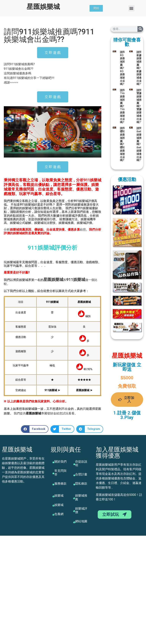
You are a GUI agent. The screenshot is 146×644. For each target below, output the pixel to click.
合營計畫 (81, 474)
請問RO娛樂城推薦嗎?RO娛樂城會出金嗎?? (123, 68)
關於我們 (60, 462)
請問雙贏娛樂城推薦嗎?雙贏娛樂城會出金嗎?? (139, 106)
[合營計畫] (74, 475)
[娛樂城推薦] (74, 498)
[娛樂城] (53, 496)
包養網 (59, 514)
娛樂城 (57, 280)
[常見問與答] (53, 473)
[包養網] (53, 515)
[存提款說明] (74, 464)
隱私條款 (81, 484)
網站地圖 (81, 521)
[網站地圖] (74, 522)
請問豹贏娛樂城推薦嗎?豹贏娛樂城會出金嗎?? (139, 68)
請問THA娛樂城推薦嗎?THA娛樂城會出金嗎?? (123, 106)
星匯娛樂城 (43, 7)
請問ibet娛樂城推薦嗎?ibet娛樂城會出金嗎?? (139, 144)
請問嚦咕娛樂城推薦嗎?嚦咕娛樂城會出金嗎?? (123, 144)
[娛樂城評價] (74, 511)
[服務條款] (53, 484)
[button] (131, 8)
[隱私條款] (74, 484)
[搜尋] (140, 29)
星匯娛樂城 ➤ (84, 390)
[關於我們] (53, 462)
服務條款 (60, 484)
